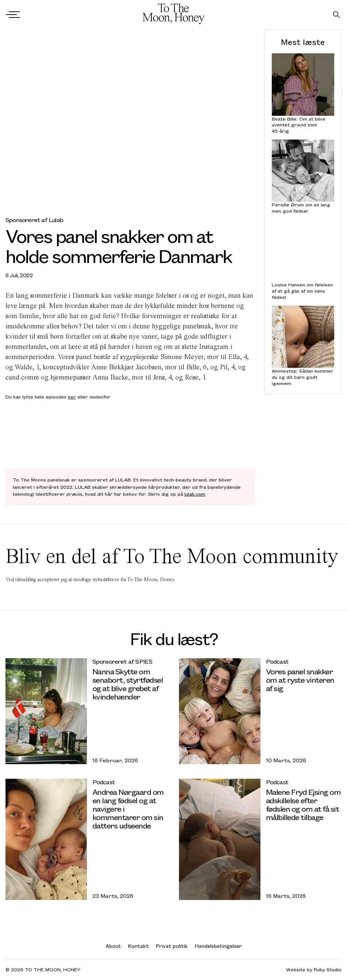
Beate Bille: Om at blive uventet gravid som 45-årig (299, 125)
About (113, 946)
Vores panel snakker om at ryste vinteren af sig (300, 680)
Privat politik (172, 946)
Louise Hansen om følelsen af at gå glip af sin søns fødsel (302, 291)
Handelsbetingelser (218, 946)
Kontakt (138, 946)
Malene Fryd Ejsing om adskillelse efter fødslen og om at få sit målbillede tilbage (303, 804)
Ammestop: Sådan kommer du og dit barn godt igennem (303, 377)
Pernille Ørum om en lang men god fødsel (301, 208)
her (72, 397)
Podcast (277, 661)
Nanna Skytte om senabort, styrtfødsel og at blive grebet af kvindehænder (128, 684)
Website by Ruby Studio (314, 970)
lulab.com (195, 494)
